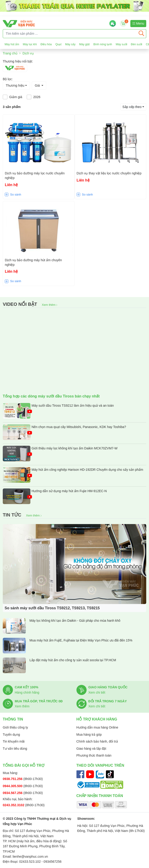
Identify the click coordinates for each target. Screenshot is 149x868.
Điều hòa (46, 44)
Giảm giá (16, 97)
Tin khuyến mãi (14, 741)
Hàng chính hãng (27, 692)
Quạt (58, 44)
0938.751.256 (13, 779)
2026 (37, 97)
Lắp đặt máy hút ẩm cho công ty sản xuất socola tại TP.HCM (59, 665)
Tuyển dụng (11, 735)
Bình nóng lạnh (103, 44)
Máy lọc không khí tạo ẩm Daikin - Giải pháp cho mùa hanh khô (62, 626)
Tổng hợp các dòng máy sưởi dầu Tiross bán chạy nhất (51, 396)
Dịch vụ (28, 53)
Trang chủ (10, 53)
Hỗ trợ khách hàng (97, 719)
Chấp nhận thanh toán (100, 796)
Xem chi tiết (97, 692)
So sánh (16, 194)
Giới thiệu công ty (15, 727)
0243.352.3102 (14, 805)
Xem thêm (50, 305)
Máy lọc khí (30, 44)
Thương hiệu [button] (15, 85)
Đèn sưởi (136, 44)
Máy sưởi (122, 44)
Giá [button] (38, 85)
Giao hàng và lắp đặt (91, 749)
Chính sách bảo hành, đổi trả (97, 741)
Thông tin (13, 719)
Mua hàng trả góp (89, 735)
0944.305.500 (13, 786)
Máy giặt (85, 44)
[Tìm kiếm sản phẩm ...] (70, 34)
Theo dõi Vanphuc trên (100, 765)
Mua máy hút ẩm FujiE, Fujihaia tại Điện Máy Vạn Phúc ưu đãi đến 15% (68, 646)
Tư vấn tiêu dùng (15, 749)
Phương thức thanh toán (94, 755)
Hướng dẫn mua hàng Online (97, 727)
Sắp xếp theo (132, 107)
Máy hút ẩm (12, 44)
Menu (138, 23)
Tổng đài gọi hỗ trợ (24, 765)
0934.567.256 (13, 793)
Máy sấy (70, 44)
